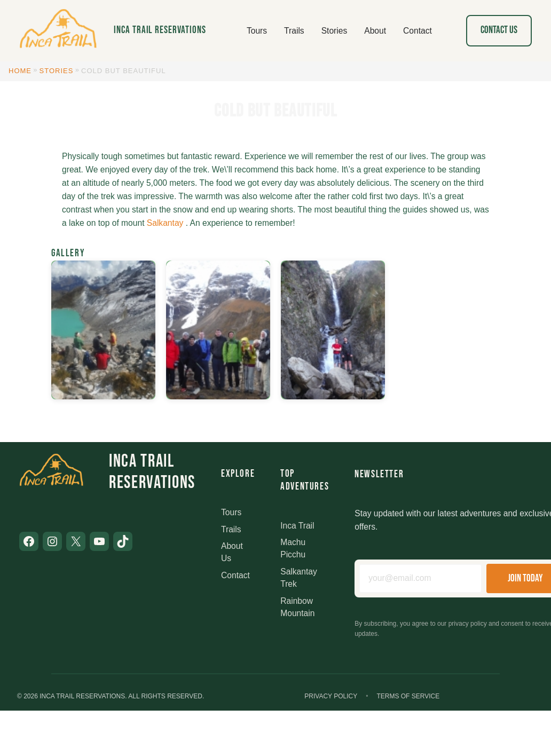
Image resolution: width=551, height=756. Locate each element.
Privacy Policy (331, 696)
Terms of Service (408, 696)
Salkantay (165, 223)
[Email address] (420, 578)
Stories (57, 71)
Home (20, 71)
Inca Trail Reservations (160, 30)
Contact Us (499, 30)
